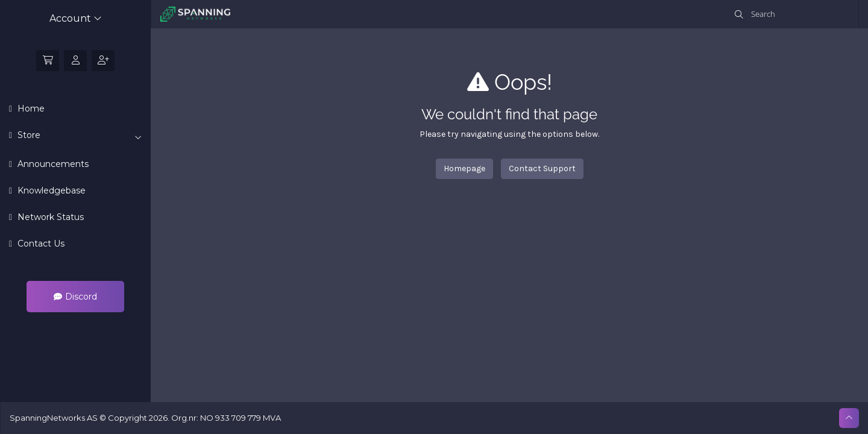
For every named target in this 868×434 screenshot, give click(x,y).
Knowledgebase (50, 190)
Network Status (49, 217)
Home (30, 108)
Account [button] (76, 18)
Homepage (464, 168)
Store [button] (78, 136)
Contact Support (542, 168)
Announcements (52, 164)
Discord (75, 297)
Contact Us (40, 244)
